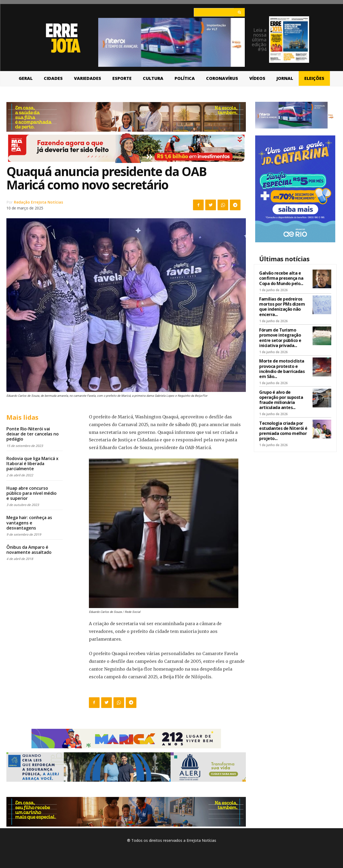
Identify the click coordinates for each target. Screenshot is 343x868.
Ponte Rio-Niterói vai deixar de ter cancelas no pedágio (33, 434)
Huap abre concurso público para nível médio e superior (31, 493)
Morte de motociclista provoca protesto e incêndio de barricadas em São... (282, 369)
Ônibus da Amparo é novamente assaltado (29, 550)
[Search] (239, 12)
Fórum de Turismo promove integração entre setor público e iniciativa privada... (280, 338)
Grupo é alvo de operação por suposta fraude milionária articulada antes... (281, 400)
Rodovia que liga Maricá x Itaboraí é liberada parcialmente (32, 464)
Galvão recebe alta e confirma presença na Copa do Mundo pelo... (281, 278)
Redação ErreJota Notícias (38, 202)
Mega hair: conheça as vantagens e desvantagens (29, 523)
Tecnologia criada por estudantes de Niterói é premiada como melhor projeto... (283, 431)
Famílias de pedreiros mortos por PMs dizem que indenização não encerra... (282, 307)
